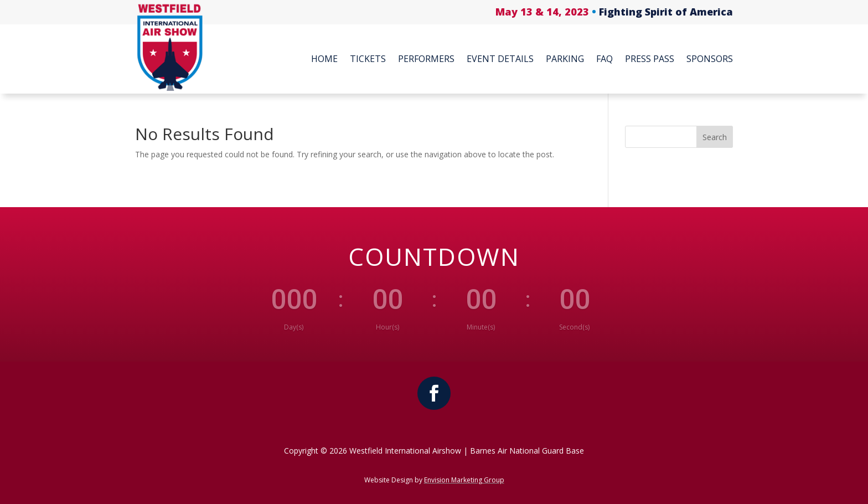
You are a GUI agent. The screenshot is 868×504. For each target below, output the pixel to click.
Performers (426, 59)
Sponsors (710, 59)
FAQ (604, 59)
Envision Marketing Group (464, 480)
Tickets (368, 59)
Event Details (500, 59)
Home (324, 59)
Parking (565, 59)
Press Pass (650, 59)
